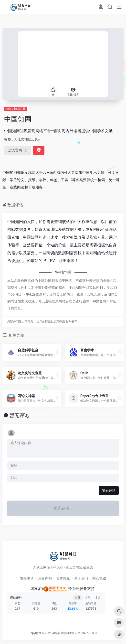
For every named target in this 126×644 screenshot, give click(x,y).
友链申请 (27, 578)
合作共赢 (63, 578)
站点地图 (99, 578)
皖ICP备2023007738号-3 (81, 633)
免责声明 (45, 578)
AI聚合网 (58, 633)
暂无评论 (19, 415)
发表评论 (109, 490)
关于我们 (81, 578)
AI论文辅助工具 (16, 109)
